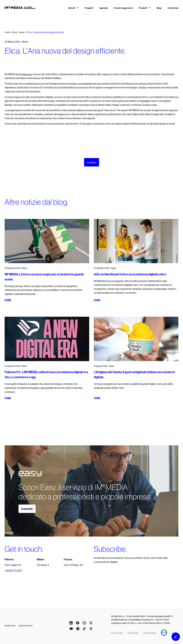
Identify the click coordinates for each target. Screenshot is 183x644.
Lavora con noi (25, 626)
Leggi (8, 300)
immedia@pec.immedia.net (141, 620)
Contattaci (173, 8)
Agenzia (104, 8)
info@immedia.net (119, 620)
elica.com (27, 74)
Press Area (10, 626)
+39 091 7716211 (162, 620)
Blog (159, 8)
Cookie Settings (150, 633)
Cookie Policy (133, 633)
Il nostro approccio (123, 8)
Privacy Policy (117, 633)
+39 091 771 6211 (13, 575)
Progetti (89, 8)
